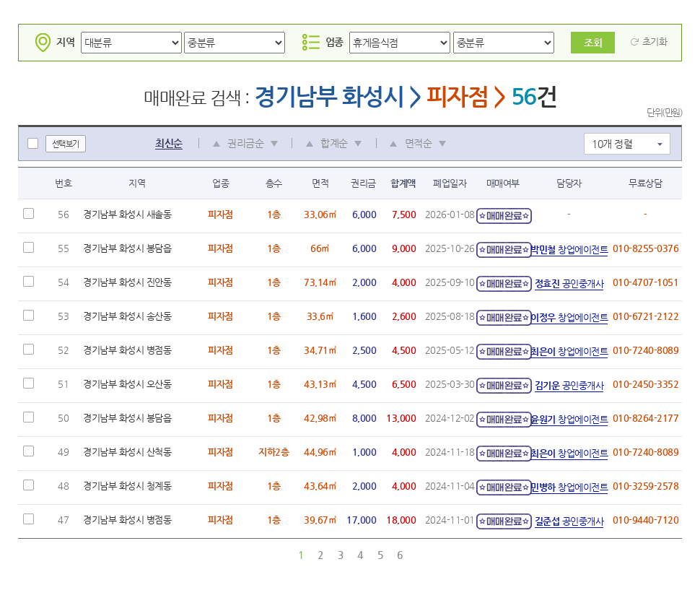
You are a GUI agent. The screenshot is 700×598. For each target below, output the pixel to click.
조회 (593, 43)
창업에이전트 (569, 250)
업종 (323, 42)
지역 (54, 42)
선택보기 (66, 144)
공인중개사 (569, 283)
